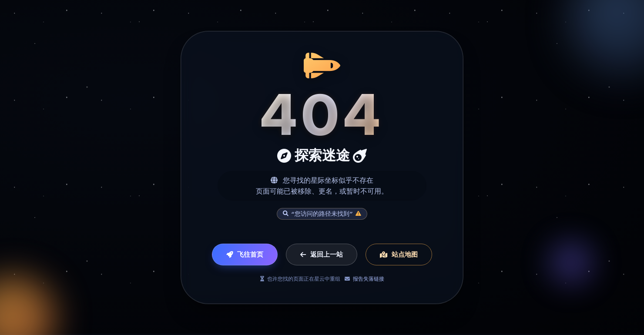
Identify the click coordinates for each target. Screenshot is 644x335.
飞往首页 (245, 255)
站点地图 (399, 255)
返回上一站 (322, 255)
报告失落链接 (369, 279)
